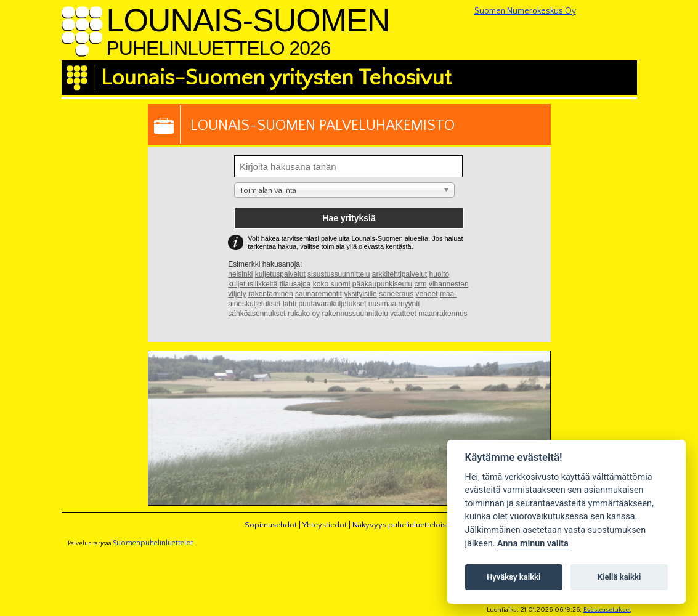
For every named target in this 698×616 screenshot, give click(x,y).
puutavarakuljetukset (332, 304)
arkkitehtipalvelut (400, 274)
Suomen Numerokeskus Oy (525, 11)
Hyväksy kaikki (513, 577)
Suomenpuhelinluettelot (153, 543)
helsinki (240, 274)
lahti (290, 304)
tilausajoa (295, 284)
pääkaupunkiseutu (382, 284)
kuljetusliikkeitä (253, 284)
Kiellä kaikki (619, 577)
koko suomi (332, 284)
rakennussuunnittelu (355, 314)
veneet (427, 294)
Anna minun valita (533, 544)
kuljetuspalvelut (280, 274)
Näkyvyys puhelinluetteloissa (403, 525)
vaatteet (403, 314)
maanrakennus (443, 314)
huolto (440, 274)
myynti (409, 304)
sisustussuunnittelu (339, 274)
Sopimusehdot (271, 525)
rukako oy (304, 314)
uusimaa (382, 304)
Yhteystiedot (325, 525)
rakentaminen (271, 294)
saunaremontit (319, 294)
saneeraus (396, 294)
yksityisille (360, 294)
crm (421, 284)
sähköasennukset (257, 314)
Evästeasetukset (607, 610)
